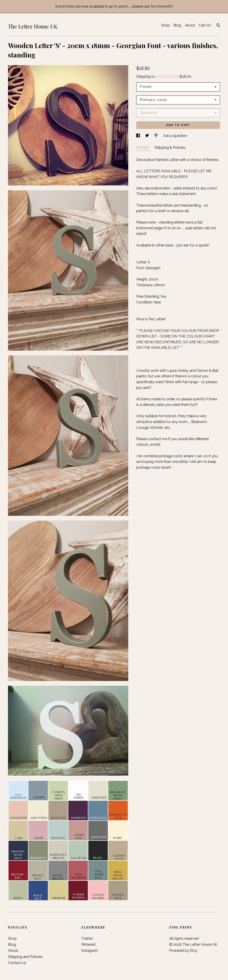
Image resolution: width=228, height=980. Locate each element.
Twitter (87, 938)
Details (143, 147)
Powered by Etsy (183, 951)
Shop (166, 25)
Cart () (205, 25)
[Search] (218, 26)
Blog (177, 25)
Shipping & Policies (170, 147)
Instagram (90, 951)
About (190, 25)
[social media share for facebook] (138, 136)
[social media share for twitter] (148, 136)
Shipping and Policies (25, 957)
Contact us (17, 963)
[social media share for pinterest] (157, 136)
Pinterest (89, 944)
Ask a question (175, 136)
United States (167, 76)
